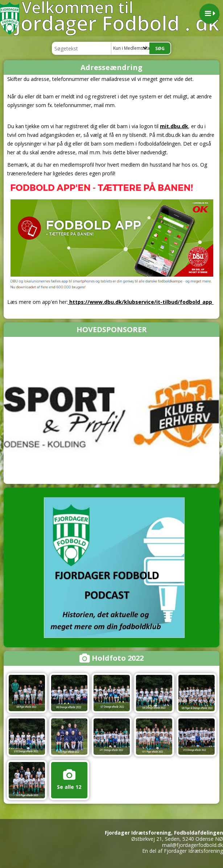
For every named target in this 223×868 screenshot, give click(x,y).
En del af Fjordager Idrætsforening (183, 851)
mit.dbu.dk (174, 126)
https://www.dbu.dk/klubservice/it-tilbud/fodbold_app (141, 302)
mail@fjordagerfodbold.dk (193, 845)
